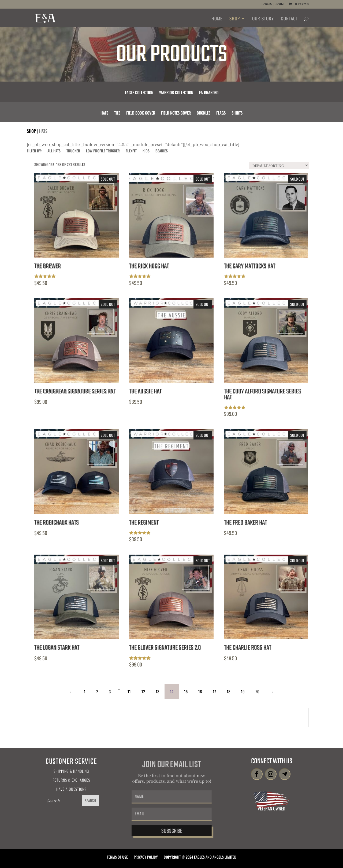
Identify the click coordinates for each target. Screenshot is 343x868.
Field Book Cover (141, 113)
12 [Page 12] (143, 691)
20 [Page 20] (257, 691)
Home (217, 19)
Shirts (237, 113)
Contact (289, 19)
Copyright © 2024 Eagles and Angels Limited (200, 857)
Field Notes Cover (176, 113)
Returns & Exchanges (71, 780)
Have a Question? (71, 789)
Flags (221, 113)
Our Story (263, 19)
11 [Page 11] (129, 691)
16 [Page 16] (200, 691)
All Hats (54, 151)
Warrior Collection (176, 93)
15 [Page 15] (186, 691)
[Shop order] (279, 165)
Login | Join (273, 5)
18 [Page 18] (228, 691)
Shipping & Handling (71, 771)
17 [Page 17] (214, 691)
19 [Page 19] (243, 691)
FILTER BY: (34, 151)
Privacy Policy (146, 857)
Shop (235, 19)
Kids (146, 151)
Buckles (204, 113)
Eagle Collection (139, 93)
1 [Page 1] (85, 691)
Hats (104, 113)
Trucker (73, 151)
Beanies (162, 151)
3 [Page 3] (110, 691)
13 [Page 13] (157, 691)
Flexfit (131, 151)
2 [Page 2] (97, 691)
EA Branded (209, 93)
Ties (117, 113)
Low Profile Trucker (103, 151)
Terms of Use (117, 857)
